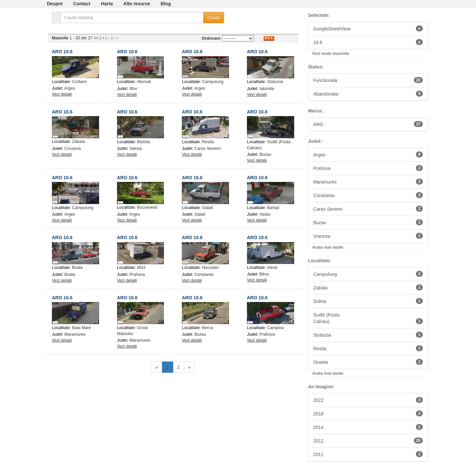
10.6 (368, 42)
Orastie (368, 362)
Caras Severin (208, 149)
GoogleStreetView (368, 28)
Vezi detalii (62, 94)
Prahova (137, 275)
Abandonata (368, 94)
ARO (368, 124)
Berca (207, 328)
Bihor (264, 274)
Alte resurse (137, 4)
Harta (107, 4)
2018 (368, 413)
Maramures (75, 334)
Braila (77, 268)
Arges (70, 88)
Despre (55, 4)
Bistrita (144, 142)
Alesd (272, 268)
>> (116, 38)
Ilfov (133, 89)
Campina (275, 328)
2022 (368, 400)
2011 (368, 454)
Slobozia (275, 82)
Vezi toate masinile (331, 54)
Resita (208, 142)
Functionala (368, 80)
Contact (82, 4)
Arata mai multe (328, 247)
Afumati (144, 82)
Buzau (265, 154)
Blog (166, 4)
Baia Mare (81, 328)
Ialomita (267, 89)
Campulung (213, 82)
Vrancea (368, 236)
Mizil (141, 268)
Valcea (136, 149)
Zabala (79, 142)
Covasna (73, 149)
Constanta (204, 275)
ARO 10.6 (62, 52)
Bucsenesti (147, 207)
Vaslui (265, 214)
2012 (368, 441)
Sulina (368, 301)
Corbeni (79, 82)
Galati (207, 208)
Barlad (273, 208)
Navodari (210, 268)
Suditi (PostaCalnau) (368, 318)
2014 (368, 427)
